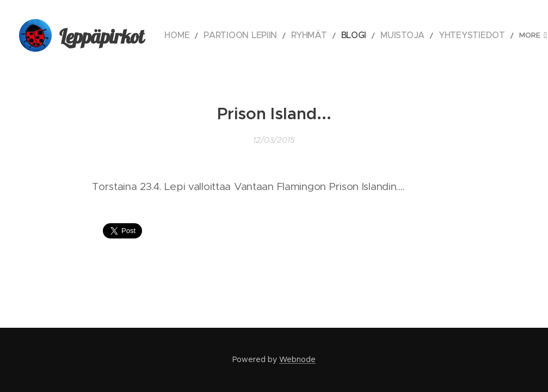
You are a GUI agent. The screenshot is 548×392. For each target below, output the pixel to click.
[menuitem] (200, 35)
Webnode (297, 359)
